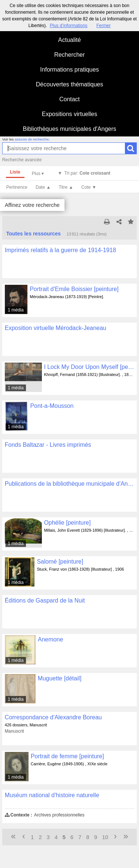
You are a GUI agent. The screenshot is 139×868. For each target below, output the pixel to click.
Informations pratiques (69, 70)
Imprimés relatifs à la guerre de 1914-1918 (61, 250)
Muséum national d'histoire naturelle (52, 795)
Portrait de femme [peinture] (67, 756)
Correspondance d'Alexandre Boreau (53, 717)
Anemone (50, 639)
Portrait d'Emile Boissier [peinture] (74, 289)
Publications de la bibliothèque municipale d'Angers (70, 484)
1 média (16, 310)
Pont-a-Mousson (52, 406)
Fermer (104, 26)
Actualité (69, 40)
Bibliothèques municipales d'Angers (69, 129)
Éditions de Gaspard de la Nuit (45, 600)
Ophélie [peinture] (67, 523)
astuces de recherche (32, 139)
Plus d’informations (68, 26)
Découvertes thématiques (69, 84)
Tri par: (87, 173)
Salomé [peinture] (60, 562)
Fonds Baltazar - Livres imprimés (48, 445)
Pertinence (17, 187)
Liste (15, 172)
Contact (69, 99)
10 (105, 837)
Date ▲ (43, 187)
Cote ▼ (89, 187)
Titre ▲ (66, 187)
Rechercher (69, 55)
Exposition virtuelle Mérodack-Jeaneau (56, 328)
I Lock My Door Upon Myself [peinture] (89, 367)
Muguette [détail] (60, 678)
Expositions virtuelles (69, 114)
